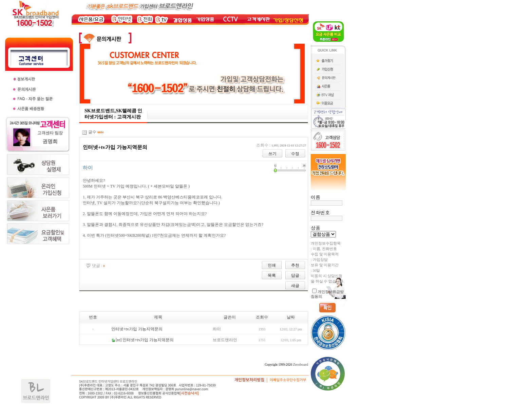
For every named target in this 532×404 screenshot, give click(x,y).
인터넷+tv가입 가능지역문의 (137, 329)
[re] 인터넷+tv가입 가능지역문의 (145, 340)
